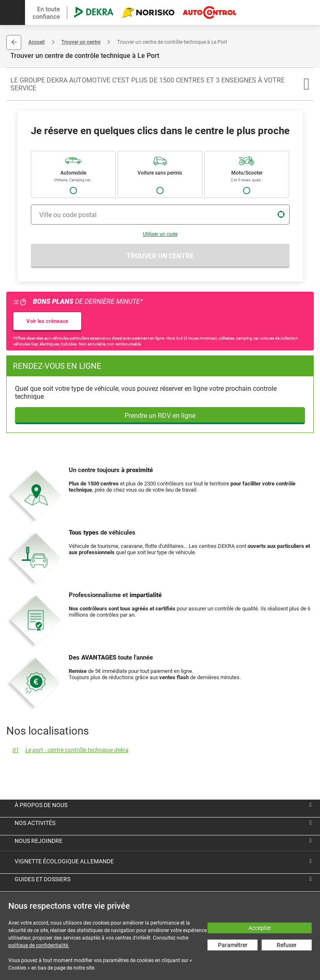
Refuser (287, 945)
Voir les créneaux (47, 321)
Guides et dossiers (42, 879)
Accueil (36, 42)
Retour (14, 42)
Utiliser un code (160, 234)
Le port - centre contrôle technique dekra (67, 750)
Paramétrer (233, 945)
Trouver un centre (81, 42)
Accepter (260, 928)
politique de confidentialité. (39, 945)
